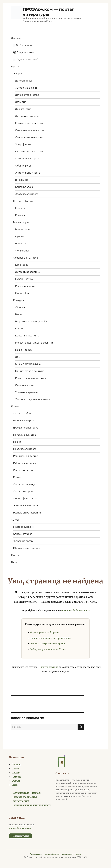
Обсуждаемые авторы (26, 548)
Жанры (17, 74)
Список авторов (23, 534)
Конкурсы (19, 300)
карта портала (50, 667)
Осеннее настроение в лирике (47, 644)
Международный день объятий (34, 343)
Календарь (22, 265)
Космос (20, 329)
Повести (20, 208)
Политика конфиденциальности (32, 805)
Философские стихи (25, 499)
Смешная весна (25, 385)
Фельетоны (22, 251)
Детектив (21, 102)
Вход (14, 562)
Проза (15, 67)
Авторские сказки (26, 88)
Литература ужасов (27, 116)
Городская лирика (24, 421)
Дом (18, 357)
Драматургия (23, 109)
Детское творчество (27, 95)
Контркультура (24, 187)
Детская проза (24, 81)
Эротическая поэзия (26, 506)
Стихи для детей (23, 470)
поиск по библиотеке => (76, 610)
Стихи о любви (22, 414)
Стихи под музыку (24, 484)
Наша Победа (23, 350)
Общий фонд (23, 166)
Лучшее (16, 38)
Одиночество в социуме (30, 371)
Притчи (20, 237)
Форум (15, 555)
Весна (19, 314)
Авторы (16, 520)
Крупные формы (23, 201)
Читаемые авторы (24, 541)
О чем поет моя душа (28, 364)
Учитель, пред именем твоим (33, 399)
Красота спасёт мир (27, 336)
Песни (17, 442)
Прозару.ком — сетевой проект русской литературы (55, 854)
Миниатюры (23, 229)
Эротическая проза (27, 194)
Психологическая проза (30, 123)
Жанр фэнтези (24, 144)
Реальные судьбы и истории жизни (50, 638)
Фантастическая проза (29, 137)
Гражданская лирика (26, 428)
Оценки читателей (26, 59)
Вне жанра (22, 180)
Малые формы (22, 222)
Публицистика (24, 279)
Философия (22, 293)
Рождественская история (30, 378)
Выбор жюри (22, 45)
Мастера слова (23, 527)
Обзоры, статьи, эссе (26, 258)
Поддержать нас (20, 836)
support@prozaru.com (20, 828)
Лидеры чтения (24, 52)
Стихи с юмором (23, 491)
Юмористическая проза (30, 152)
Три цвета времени (27, 392)
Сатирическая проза (28, 159)
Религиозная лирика (26, 456)
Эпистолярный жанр (28, 173)
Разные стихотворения (27, 513)
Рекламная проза (26, 286)
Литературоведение (27, 272)
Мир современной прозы (44, 632)
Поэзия (16, 406)
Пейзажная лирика (25, 435)
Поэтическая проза (25, 449)
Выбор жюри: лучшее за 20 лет (48, 649)
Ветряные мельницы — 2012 (32, 321)
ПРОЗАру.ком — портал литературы (49, 12)
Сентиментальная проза (30, 130)
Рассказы (21, 244)
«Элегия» (21, 307)
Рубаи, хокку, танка (24, 463)
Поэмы (17, 477)
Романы (20, 215)
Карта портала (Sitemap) (26, 793)
